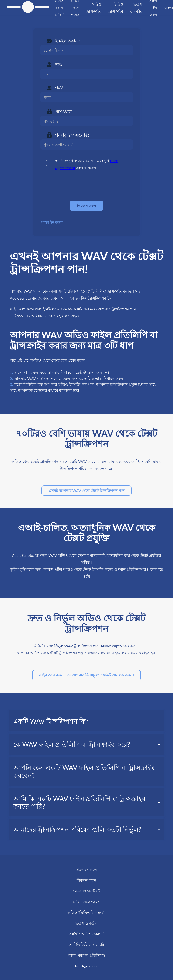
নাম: (59, 64)
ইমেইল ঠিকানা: (68, 41)
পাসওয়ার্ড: (64, 111)
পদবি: (60, 88)
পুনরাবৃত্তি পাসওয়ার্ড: (72, 135)
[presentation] (75, 186)
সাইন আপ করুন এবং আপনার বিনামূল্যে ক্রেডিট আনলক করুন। (86, 675)
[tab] (86, 721)
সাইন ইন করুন (52, 222)
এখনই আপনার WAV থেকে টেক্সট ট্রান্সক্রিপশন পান (86, 490)
